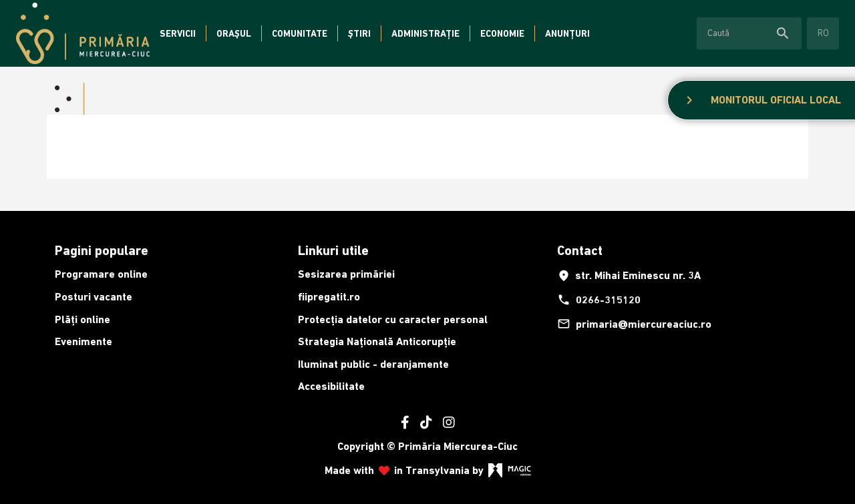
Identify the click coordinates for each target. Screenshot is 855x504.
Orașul (234, 33)
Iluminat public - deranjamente (373, 364)
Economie (502, 33)
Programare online (101, 274)
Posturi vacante (94, 297)
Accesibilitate (331, 386)
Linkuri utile (333, 250)
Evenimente (83, 341)
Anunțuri (567, 33)
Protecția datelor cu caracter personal (393, 319)
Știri (359, 33)
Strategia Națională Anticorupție (377, 341)
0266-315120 (599, 300)
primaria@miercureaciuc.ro (634, 324)
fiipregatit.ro (329, 297)
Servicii (178, 33)
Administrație (425, 33)
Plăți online (82, 319)
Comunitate (300, 33)
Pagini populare (102, 250)
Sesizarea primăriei (346, 274)
